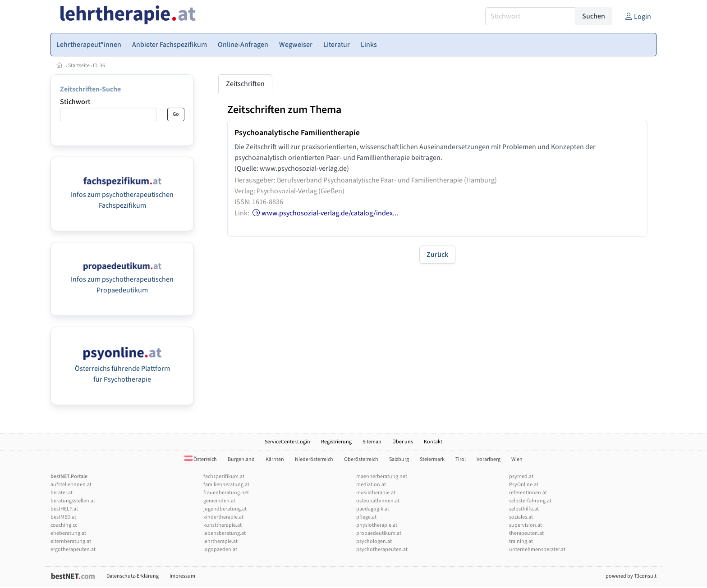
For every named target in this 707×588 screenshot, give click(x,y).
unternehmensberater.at (537, 549)
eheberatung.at (68, 533)
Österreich (201, 459)
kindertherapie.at (223, 517)
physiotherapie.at (377, 525)
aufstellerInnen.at (71, 485)
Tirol (461, 459)
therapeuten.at (526, 533)
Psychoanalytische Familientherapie (297, 133)
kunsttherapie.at (223, 525)
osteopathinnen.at (378, 501)
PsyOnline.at (524, 485)
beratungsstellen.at (73, 501)
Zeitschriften (245, 84)
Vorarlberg (489, 459)
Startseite (79, 66)
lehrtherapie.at (220, 541)
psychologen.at (374, 541)
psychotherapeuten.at (382, 549)
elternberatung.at (71, 541)
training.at (521, 541)
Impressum (182, 576)
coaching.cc (64, 525)
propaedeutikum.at (379, 533)
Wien (517, 459)
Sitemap (372, 442)
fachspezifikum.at (224, 476)
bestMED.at (63, 517)
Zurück (437, 255)
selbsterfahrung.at (530, 501)
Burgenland (241, 459)
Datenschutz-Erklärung (133, 576)
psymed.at (521, 476)
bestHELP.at (64, 509)
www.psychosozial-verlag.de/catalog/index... (324, 213)
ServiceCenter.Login (287, 442)
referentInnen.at (528, 493)
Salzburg (399, 459)
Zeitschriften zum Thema (284, 110)
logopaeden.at (220, 549)
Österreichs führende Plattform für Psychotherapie (122, 369)
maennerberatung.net (382, 476)
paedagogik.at (373, 509)
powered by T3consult (631, 576)
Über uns (403, 442)
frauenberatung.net (226, 493)
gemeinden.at (219, 501)
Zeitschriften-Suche (90, 89)
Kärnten (275, 459)
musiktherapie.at (376, 493)
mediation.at (371, 485)
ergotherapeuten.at (73, 549)
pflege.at (366, 517)
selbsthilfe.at (524, 509)
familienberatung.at (226, 485)
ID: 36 (99, 66)
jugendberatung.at (225, 509)
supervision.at (526, 525)
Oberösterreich (361, 459)
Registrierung (336, 442)
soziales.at (521, 517)
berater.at (62, 493)
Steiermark (432, 459)
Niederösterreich (314, 459)
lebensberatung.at (225, 533)
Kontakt (433, 442)
